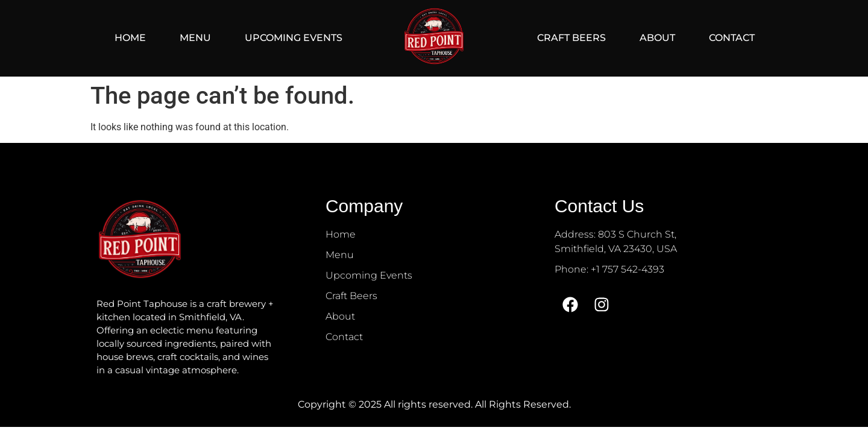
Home (130, 38)
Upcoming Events (294, 38)
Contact (732, 38)
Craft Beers (571, 38)
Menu (195, 38)
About (657, 38)
